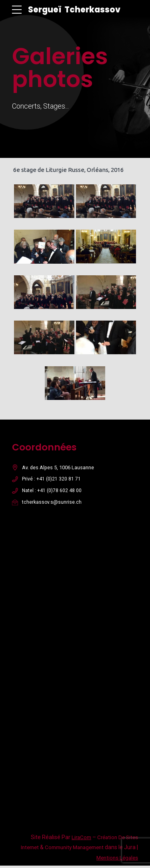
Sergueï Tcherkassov (76, 9)
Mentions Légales (116, 860)
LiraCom (78, 840)
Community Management (71, 850)
